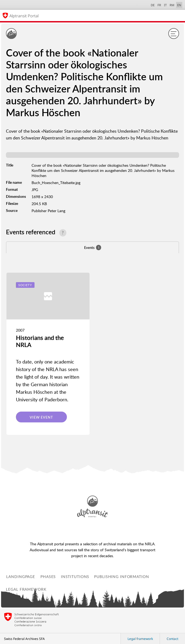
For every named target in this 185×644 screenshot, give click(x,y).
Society (25, 285)
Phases (48, 608)
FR (159, 5)
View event (41, 417)
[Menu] (174, 34)
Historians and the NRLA (40, 341)
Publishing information (121, 608)
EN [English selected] (179, 5)
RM (172, 5)
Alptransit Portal (24, 16)
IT (165, 5)
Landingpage (21, 608)
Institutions (75, 608)
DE (153, 5)
